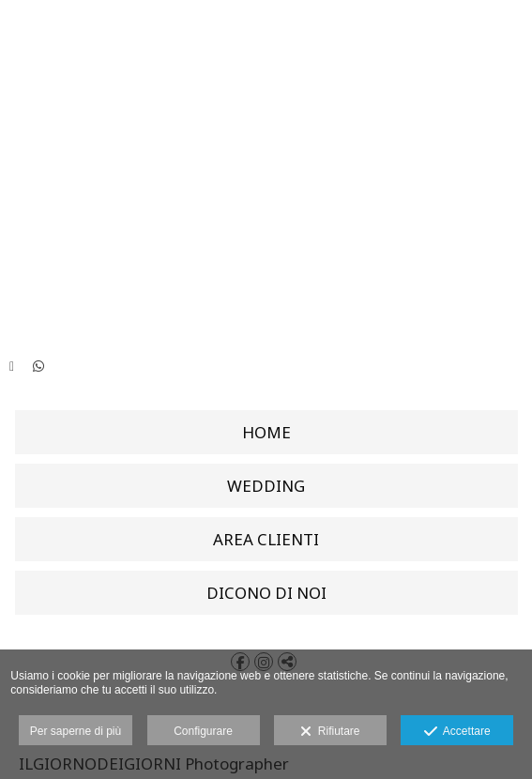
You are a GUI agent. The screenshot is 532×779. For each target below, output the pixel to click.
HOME (266, 432)
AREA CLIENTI (266, 539)
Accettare (457, 732)
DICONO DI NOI (266, 593)
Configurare (203, 731)
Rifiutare (330, 732)
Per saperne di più (76, 731)
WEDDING (266, 486)
